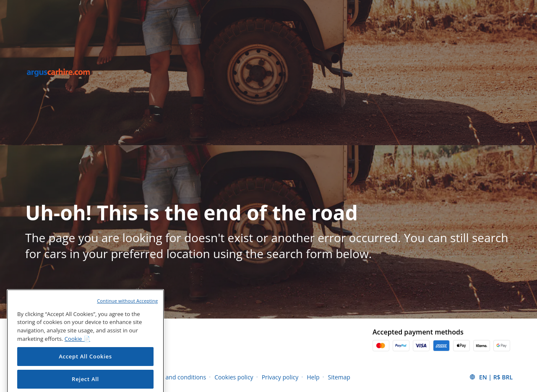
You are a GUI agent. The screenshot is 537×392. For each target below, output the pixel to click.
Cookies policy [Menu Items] (234, 377)
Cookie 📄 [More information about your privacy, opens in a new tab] (77, 346)
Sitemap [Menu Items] (339, 377)
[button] (491, 377)
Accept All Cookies (85, 364)
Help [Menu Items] (313, 377)
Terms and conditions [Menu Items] (176, 377)
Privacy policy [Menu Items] (280, 377)
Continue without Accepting (127, 308)
